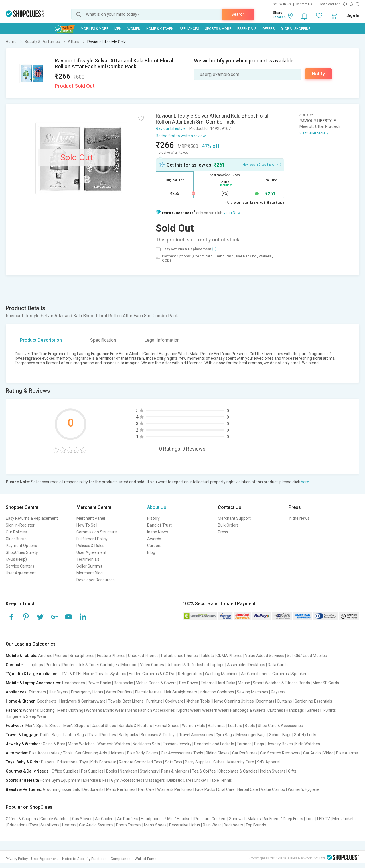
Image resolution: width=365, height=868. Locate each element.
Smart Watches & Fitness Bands (281, 683)
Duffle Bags (50, 735)
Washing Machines (222, 674)
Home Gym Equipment (60, 780)
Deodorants (93, 789)
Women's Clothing (39, 710)
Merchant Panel (91, 518)
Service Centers (20, 566)
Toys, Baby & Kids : (23, 762)
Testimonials (88, 559)
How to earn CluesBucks (262, 164)
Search (238, 14)
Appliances (189, 29)
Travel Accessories (196, 735)
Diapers (48, 762)
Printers (53, 665)
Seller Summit (89, 566)
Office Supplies (65, 771)
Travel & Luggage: (23, 735)
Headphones (74, 683)
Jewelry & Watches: (24, 744)
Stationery (149, 771)
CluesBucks (16, 539)
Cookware (174, 701)
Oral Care (226, 789)
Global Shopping (296, 29)
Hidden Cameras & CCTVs (152, 674)
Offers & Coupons (22, 819)
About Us (157, 507)
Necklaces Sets (146, 744)
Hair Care (146, 789)
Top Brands (256, 825)
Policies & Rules (90, 546)
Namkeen (128, 771)
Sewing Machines (253, 692)
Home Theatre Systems (105, 674)
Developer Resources (96, 580)
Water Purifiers (119, 692)
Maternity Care (241, 762)
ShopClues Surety (22, 552)
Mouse (244, 683)
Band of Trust (159, 525)
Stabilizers (50, 825)
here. (305, 482)
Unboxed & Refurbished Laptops (195, 665)
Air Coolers (105, 819)
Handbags (295, 710)
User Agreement (21, 573)
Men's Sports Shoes (43, 726)
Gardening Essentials (313, 701)
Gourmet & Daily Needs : (28, 771)
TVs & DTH (71, 674)
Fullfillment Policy (92, 539)
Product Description (41, 340)
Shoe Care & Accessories (280, 726)
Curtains (284, 701)
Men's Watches (81, 744)
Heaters (69, 825)
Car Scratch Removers (280, 753)
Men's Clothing (70, 710)
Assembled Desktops (246, 665)
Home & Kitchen (160, 29)
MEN (118, 29)
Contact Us (304, 4)
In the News (158, 532)
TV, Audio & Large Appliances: (33, 674)
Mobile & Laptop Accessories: (34, 683)
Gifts (292, 771)
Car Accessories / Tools (182, 753)
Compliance (120, 859)
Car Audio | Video (318, 753)
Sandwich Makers (245, 819)
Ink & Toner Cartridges (99, 665)
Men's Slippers (76, 726)
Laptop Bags (75, 735)
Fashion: (14, 710)
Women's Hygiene (304, 789)
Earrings (244, 744)
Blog (151, 552)
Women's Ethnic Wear (105, 710)
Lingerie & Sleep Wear (27, 716)
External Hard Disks (218, 683)
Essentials (247, 29)
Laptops (36, 665)
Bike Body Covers (143, 753)
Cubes (219, 762)
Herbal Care (248, 789)
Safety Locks (306, 735)
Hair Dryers (59, 692)
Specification (103, 340)
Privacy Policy (17, 859)
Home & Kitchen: (21, 701)
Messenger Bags (252, 735)
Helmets (117, 753)
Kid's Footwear (103, 762)
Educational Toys (73, 762)
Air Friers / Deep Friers (283, 819)
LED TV (324, 819)
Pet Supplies (92, 771)
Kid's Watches (308, 744)
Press (223, 532)
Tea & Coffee (204, 771)
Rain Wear (212, 825)
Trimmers (37, 692)
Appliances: (17, 692)
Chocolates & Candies (238, 771)
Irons (310, 819)
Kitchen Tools (198, 701)
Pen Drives (189, 683)
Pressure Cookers (210, 819)
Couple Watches (55, 819)
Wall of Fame (145, 859)
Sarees (313, 710)
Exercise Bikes (96, 780)
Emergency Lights (87, 692)
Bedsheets (47, 701)
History (153, 518)
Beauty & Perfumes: (24, 789)
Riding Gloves (218, 753)
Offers (268, 29)
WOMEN (134, 29)
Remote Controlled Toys (141, 762)
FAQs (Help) (16, 559)
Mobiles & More (95, 29)
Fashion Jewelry (177, 744)
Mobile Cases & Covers (156, 683)
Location (279, 17)
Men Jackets (344, 819)
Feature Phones (111, 656)
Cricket (200, 780)
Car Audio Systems (96, 825)
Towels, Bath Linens (126, 701)
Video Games (152, 665)
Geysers (278, 692)
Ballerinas (217, 726)
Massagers (155, 780)
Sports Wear (188, 710)
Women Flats (194, 726)
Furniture (154, 701)
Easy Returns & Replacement (32, 518)
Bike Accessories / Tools (51, 753)
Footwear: (15, 726)
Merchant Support (234, 518)
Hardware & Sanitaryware (82, 701)
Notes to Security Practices (84, 859)
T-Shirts (329, 710)
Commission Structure (97, 532)
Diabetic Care (179, 780)
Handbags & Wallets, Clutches (257, 710)
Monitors (129, 665)
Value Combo (273, 789)
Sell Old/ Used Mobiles (307, 656)
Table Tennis (220, 780)
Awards (154, 539)
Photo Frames (129, 825)
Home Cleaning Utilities (233, 701)
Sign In (353, 15)
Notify (318, 74)
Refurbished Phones (180, 656)
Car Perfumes (245, 753)
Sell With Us (282, 4)
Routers (70, 665)
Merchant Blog (90, 573)
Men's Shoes (155, 825)
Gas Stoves (82, 819)
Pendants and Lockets (214, 744)
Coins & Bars (54, 744)
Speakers (300, 674)
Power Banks (99, 683)
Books (112, 771)
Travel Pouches (102, 735)
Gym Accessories (127, 780)
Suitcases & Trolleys (159, 735)
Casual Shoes (104, 726)
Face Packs (205, 789)
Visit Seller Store (312, 133)
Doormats (265, 701)
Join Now (232, 213)
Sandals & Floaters (135, 726)
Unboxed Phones (143, 656)
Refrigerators (190, 674)
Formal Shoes (167, 726)
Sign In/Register (20, 525)
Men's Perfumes (121, 789)
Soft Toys (174, 762)
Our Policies (16, 532)
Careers (154, 546)
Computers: (17, 665)
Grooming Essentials (61, 789)
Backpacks (123, 683)
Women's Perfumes (175, 789)
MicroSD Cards (326, 683)
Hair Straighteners (181, 692)
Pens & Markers (175, 771)
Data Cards (278, 665)
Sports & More (218, 29)
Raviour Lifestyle (171, 128)
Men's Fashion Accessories (151, 710)
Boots (250, 726)
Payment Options (21, 546)
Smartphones (82, 656)
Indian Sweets (273, 771)
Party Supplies (198, 762)
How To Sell (87, 525)
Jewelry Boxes (280, 744)
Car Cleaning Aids (91, 753)
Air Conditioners (255, 674)
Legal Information (162, 340)
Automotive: (17, 753)
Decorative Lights (185, 825)
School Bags (280, 735)
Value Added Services (265, 656)
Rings (259, 744)
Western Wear (215, 710)
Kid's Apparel (268, 762)
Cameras (281, 674)
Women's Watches (114, 744)
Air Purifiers (128, 819)
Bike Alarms (347, 753)
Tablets (207, 656)
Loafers (235, 726)
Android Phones (53, 656)
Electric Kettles (148, 692)
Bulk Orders (228, 525)
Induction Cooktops (217, 692)
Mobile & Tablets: (22, 656)
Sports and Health (22, 780)
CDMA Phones (229, 656)
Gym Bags (225, 735)
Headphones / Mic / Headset (166, 819)
